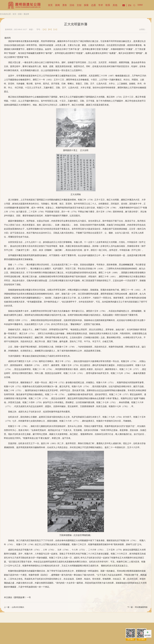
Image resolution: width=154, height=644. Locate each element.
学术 (101, 5)
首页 (50, 5)
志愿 (93, 5)
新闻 (57, 5)
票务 (65, 5)
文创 (79, 5)
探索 (86, 5)
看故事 (26, 14)
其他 (115, 5)
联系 (108, 5)
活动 (72, 5)
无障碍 (140, 5)
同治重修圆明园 (141, 607)
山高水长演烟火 (18, 607)
